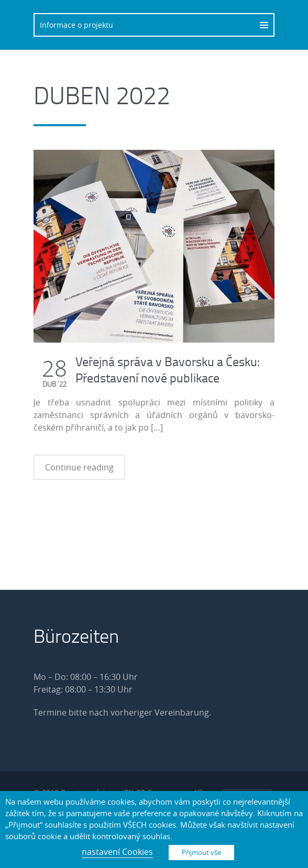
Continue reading (79, 467)
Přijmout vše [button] (201, 852)
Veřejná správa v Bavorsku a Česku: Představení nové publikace (168, 369)
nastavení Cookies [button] (117, 852)
